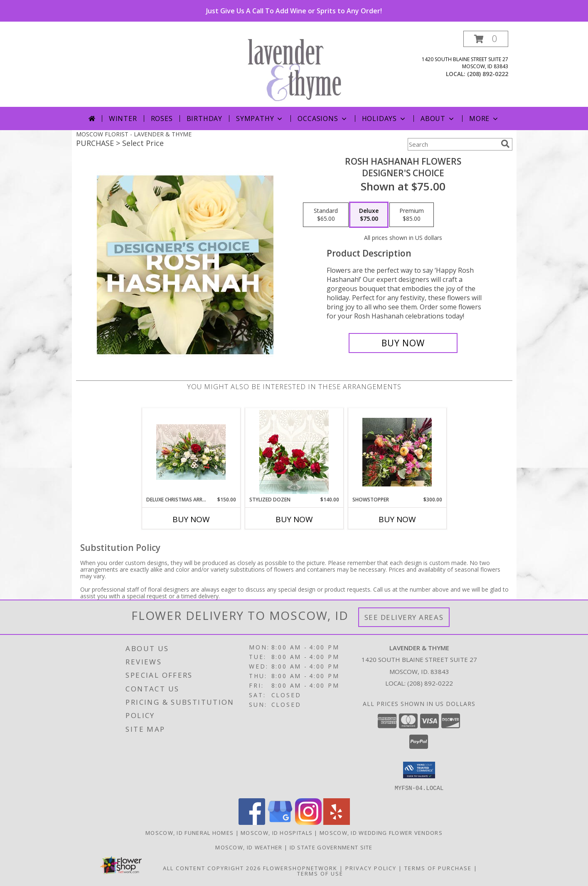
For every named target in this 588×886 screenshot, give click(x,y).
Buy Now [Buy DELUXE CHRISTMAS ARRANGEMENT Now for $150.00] (191, 519)
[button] (486, 39)
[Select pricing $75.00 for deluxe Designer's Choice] (369, 215)
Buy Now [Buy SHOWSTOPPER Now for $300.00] (397, 519)
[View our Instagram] (308, 822)
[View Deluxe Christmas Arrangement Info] (191, 452)
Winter (123, 118)
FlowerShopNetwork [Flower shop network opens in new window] (300, 868)
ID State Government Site (331, 847)
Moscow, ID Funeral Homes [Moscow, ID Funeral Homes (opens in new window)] (189, 832)
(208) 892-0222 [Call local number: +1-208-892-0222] (488, 74)
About (438, 118)
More (484, 118)
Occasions (323, 118)
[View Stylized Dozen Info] (294, 452)
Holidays (384, 118)
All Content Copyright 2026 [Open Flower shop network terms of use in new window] (212, 868)
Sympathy (260, 118)
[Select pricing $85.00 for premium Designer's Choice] (412, 215)
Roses (162, 118)
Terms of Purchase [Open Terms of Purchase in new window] (438, 868)
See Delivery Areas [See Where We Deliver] (404, 617)
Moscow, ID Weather (249, 847)
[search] (505, 144)
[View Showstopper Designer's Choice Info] (397, 452)
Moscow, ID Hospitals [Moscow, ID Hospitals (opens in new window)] (277, 832)
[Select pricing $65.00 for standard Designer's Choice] (326, 215)
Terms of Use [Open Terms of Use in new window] (320, 873)
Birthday (204, 118)
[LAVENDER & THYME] (297, 69)
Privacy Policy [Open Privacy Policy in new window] (371, 868)
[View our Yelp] (337, 822)
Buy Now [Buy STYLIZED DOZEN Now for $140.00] (294, 519)
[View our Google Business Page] (280, 822)
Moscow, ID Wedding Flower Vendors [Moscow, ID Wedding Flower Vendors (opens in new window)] (381, 832)
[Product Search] (453, 144)
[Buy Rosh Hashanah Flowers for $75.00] (403, 343)
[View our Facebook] (252, 822)
